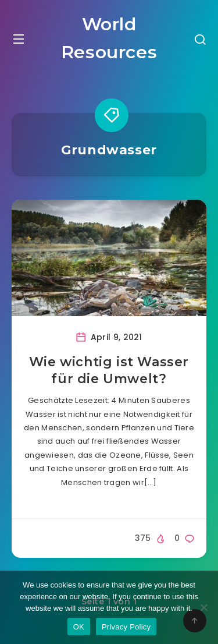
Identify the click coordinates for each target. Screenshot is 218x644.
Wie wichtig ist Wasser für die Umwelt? (109, 371)
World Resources (109, 38)
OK (79, 627)
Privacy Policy (126, 627)
